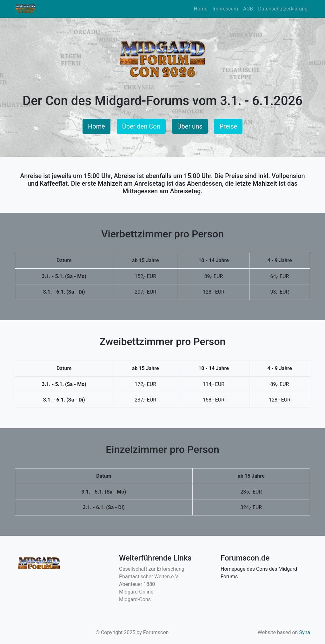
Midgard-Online (136, 592)
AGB (248, 9)
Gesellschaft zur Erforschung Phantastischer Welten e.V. (152, 573)
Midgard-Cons (135, 599)
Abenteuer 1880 (137, 584)
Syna (305, 632)
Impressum (226, 9)
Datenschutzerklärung (283, 9)
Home (200, 9)
